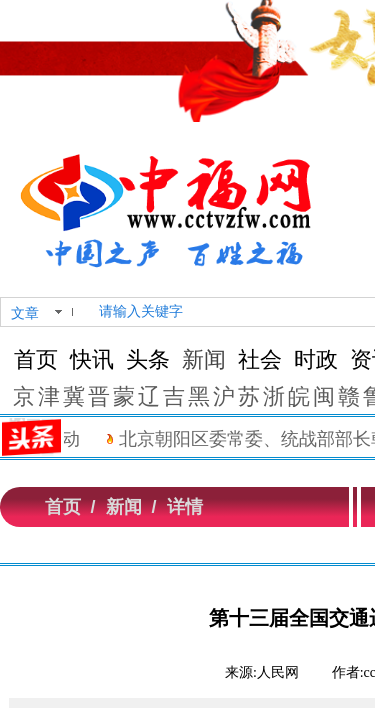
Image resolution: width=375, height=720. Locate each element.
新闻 (204, 359)
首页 (36, 359)
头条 (148, 359)
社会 (260, 359)
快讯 (92, 359)
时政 (316, 359)
